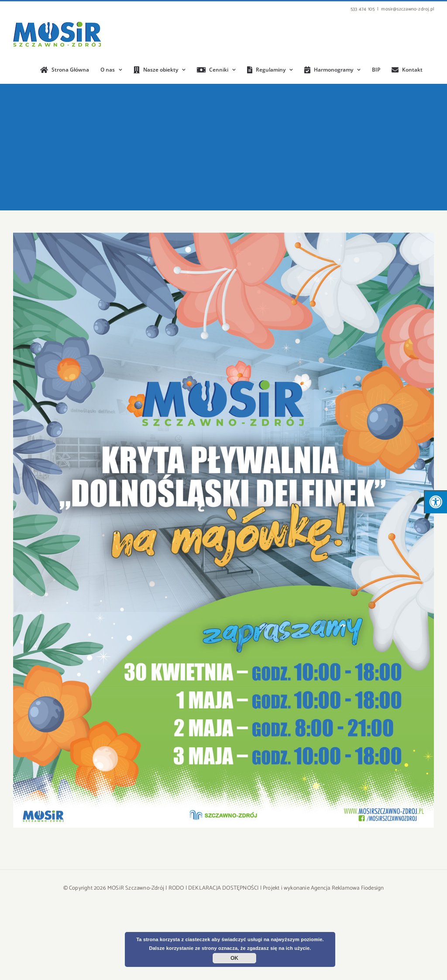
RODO (176, 888)
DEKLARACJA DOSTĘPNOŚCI (223, 888)
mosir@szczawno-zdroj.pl (407, 9)
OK (234, 958)
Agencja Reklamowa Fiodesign (347, 888)
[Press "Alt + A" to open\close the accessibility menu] (435, 502)
